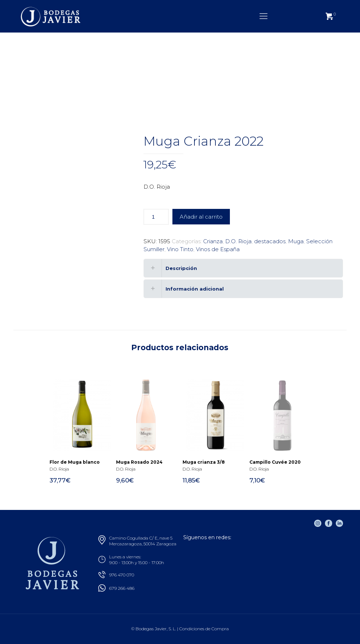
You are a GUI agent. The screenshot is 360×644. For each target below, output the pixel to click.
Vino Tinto (180, 249)
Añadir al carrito (201, 217)
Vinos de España (218, 249)
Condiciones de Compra (204, 629)
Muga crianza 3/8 (204, 462)
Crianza (213, 241)
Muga (296, 241)
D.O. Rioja (238, 241)
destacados (270, 241)
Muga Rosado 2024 (139, 462)
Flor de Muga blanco (75, 462)
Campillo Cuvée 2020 (275, 462)
